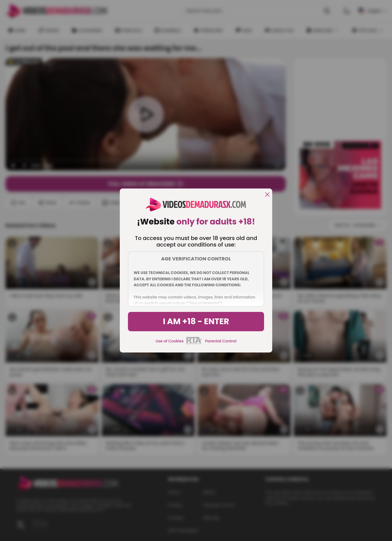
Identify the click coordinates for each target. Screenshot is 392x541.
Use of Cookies (170, 341)
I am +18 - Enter (196, 321)
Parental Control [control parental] (221, 341)
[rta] (194, 344)
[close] (267, 195)
